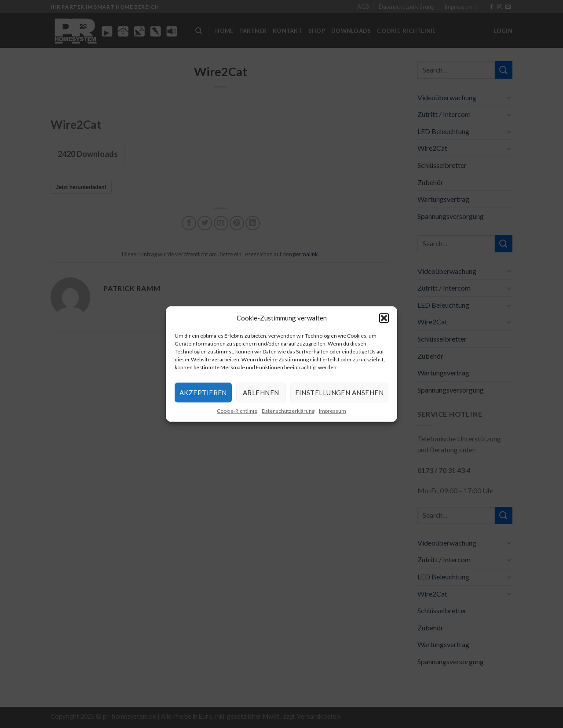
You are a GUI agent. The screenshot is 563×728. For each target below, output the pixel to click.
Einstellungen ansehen (339, 393)
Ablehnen (261, 393)
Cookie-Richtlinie (237, 411)
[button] (384, 318)
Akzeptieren (203, 393)
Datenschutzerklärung (288, 411)
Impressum (333, 411)
